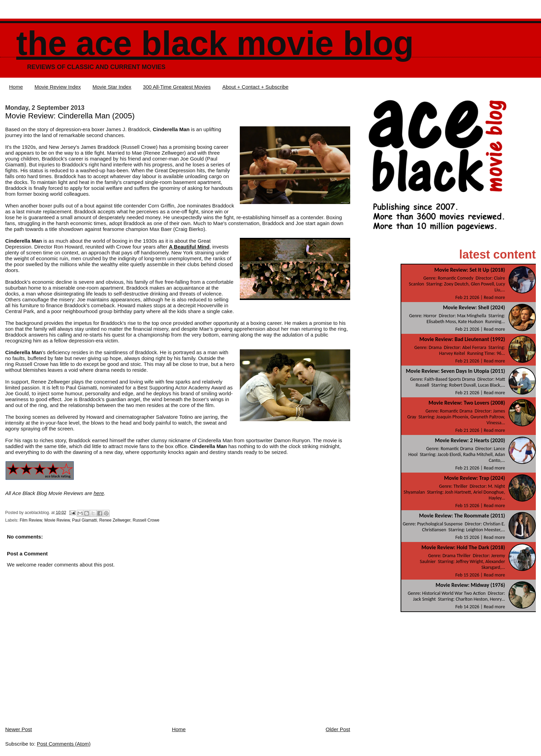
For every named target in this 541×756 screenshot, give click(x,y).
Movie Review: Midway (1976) (470, 585)
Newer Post (19, 729)
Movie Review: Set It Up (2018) (470, 270)
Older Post (338, 729)
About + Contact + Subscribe (255, 87)
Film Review (31, 520)
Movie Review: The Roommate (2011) (462, 516)
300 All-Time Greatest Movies (177, 87)
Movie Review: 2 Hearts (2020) (470, 440)
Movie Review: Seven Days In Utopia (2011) (455, 371)
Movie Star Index (112, 87)
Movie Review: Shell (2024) (474, 307)
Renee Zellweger (115, 520)
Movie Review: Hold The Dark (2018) (463, 547)
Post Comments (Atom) (64, 744)
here (99, 493)
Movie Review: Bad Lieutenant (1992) (462, 339)
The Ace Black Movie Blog (215, 43)
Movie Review (57, 520)
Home (16, 87)
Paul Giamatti (85, 520)
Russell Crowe (146, 520)
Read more (494, 297)
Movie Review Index (58, 87)
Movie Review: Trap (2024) (475, 478)
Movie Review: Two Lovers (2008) (467, 403)
